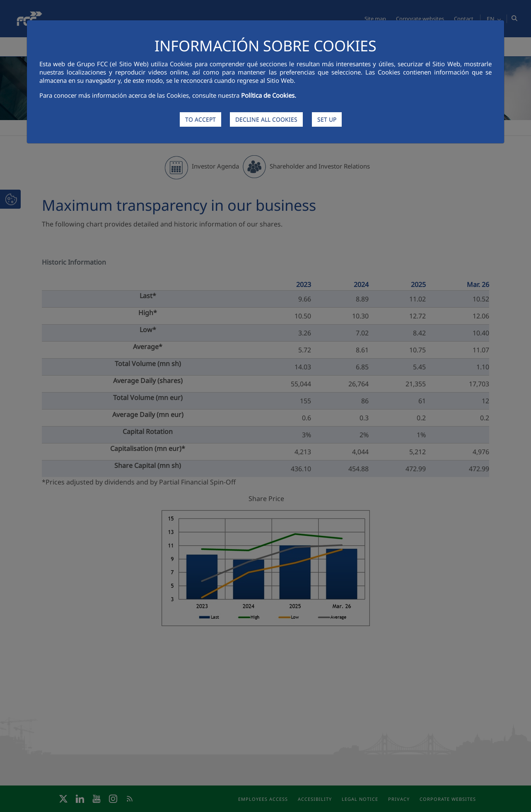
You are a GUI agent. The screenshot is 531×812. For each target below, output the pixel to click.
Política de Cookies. (269, 95)
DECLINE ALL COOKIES (266, 119)
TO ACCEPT (200, 119)
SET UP (327, 119)
